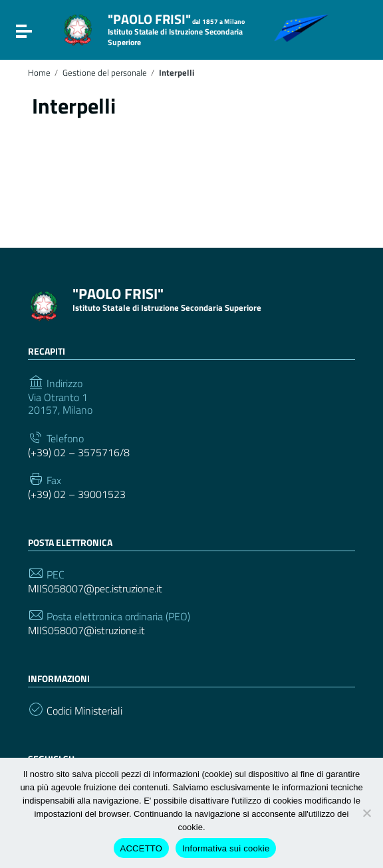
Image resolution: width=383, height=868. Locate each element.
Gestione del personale (105, 73)
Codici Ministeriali (84, 711)
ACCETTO (142, 848)
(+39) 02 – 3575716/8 (79, 453)
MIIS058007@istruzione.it (86, 631)
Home (39, 73)
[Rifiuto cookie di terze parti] (366, 813)
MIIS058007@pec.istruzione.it (95, 589)
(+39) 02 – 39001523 (77, 494)
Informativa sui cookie (226, 848)
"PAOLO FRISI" (176, 29)
